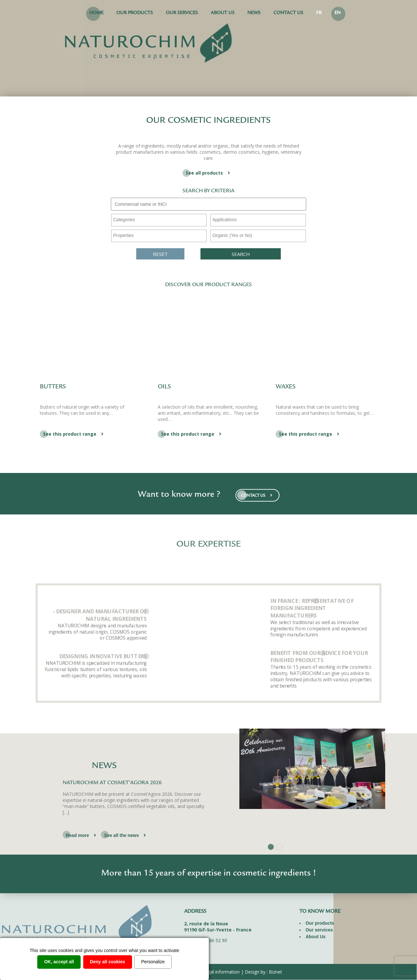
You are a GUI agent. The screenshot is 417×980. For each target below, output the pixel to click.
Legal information (221, 972)
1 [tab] (271, 847)
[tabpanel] (209, 810)
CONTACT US (257, 495)
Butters (53, 387)
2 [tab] (279, 847)
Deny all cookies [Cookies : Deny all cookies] (108, 962)
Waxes (286, 387)
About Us (223, 13)
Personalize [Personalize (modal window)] (153, 962)
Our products (135, 13)
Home (96, 13)
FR (319, 13)
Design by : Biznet (263, 972)
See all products (209, 173)
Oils (164, 387)
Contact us (288, 13)
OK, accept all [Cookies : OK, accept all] (59, 962)
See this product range (74, 434)
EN (337, 13)
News (254, 13)
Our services (182, 13)
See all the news (126, 835)
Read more (82, 835)
